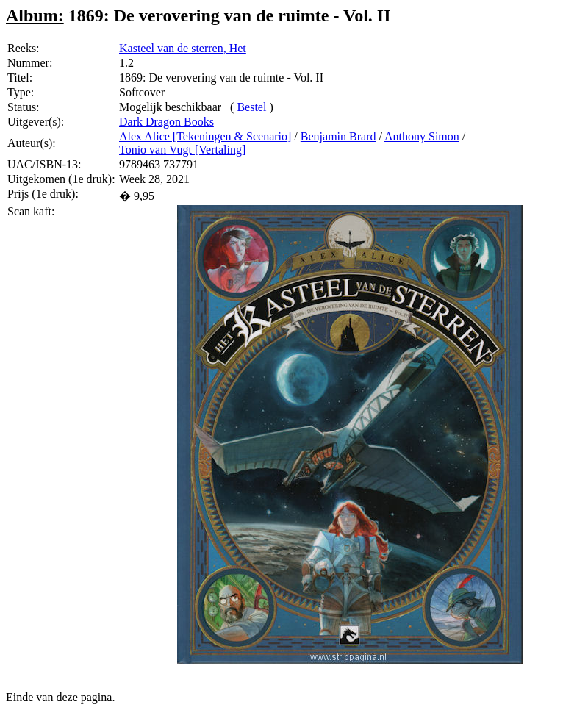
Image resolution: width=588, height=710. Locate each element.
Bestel (251, 107)
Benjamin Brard (338, 136)
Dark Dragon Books (166, 122)
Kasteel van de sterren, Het (183, 48)
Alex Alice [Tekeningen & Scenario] (205, 136)
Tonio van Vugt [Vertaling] (182, 150)
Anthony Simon (422, 136)
